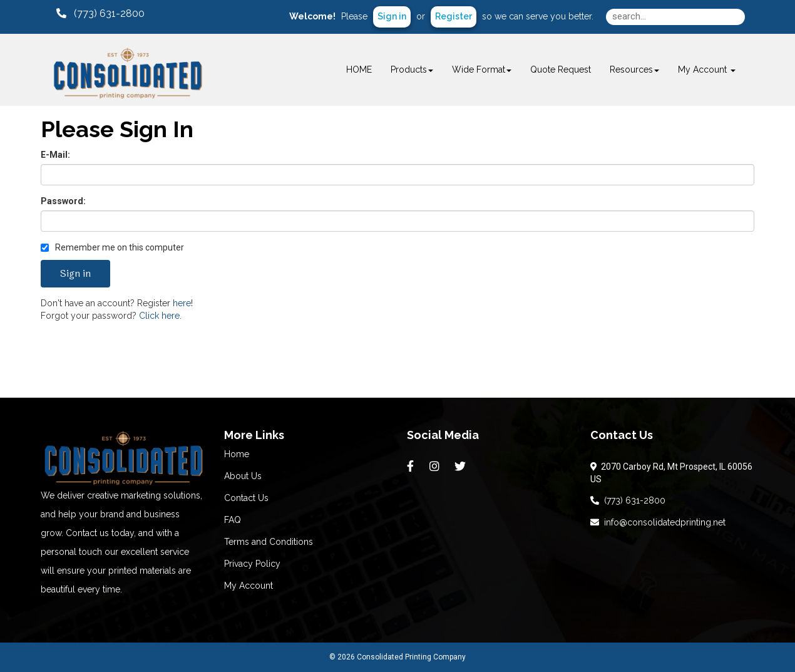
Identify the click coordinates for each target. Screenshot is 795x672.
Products (412, 70)
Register (454, 16)
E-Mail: (55, 155)
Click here (159, 316)
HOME (359, 70)
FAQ (233, 520)
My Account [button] (707, 70)
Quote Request (561, 70)
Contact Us (246, 498)
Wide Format (482, 70)
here (182, 303)
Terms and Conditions (269, 542)
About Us (243, 476)
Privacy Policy (252, 564)
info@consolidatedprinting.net (658, 522)
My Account (249, 586)
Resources (634, 70)
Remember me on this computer (112, 247)
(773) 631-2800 (628, 500)
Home (237, 454)
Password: (63, 201)
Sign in (392, 16)
